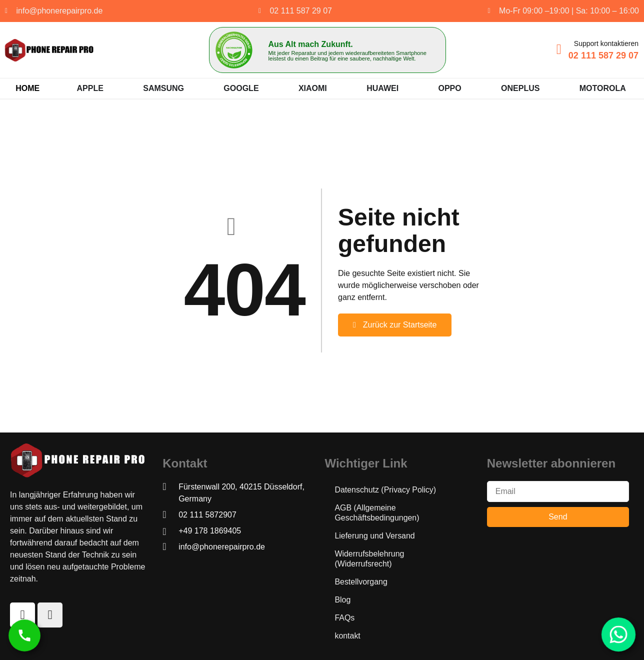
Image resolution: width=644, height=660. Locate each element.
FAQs (344, 618)
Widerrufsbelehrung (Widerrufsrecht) (369, 559)
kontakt (347, 636)
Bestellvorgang (361, 582)
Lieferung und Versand (375, 536)
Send (558, 517)
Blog (342, 600)
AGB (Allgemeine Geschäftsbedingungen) (377, 513)
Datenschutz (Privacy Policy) (385, 490)
